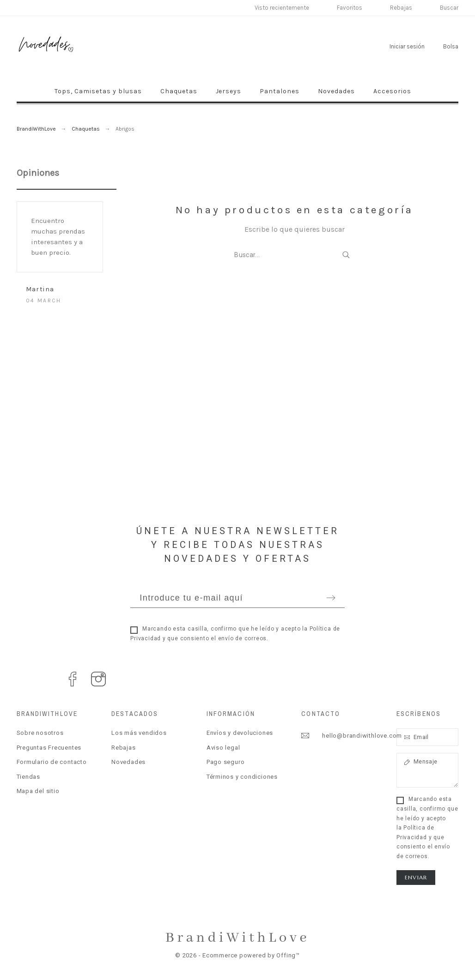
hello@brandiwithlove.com (362, 736)
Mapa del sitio (38, 791)
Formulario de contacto (52, 762)
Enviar (416, 877)
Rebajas (123, 748)
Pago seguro (226, 762)
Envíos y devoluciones (240, 733)
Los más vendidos (139, 733)
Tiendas (28, 777)
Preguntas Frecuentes (49, 748)
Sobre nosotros (40, 733)
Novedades (128, 762)
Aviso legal (223, 748)
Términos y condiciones (242, 777)
